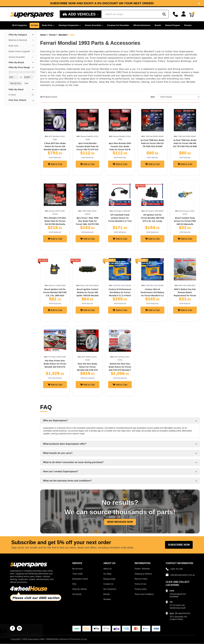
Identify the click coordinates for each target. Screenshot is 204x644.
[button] (20, 25)
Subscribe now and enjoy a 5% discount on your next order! (102, 3)
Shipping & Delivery (143, 574)
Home (43, 35)
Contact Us (108, 584)
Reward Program (173, 25)
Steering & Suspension (70, 25)
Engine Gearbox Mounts (84, 82)
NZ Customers (110, 589)
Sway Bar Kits (107, 82)
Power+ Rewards (142, 569)
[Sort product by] (179, 97)
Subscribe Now (179, 545)
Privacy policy (141, 589)
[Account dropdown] (184, 14)
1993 (72, 35)
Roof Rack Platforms (128, 82)
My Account (77, 569)
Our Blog (107, 574)
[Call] (175, 14)
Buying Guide (109, 579)
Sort (153, 97)
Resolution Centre (80, 579)
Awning (145, 82)
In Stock (21, 95)
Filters (162, 61)
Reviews (188, 25)
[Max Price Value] (29, 77)
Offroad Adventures (142, 25)
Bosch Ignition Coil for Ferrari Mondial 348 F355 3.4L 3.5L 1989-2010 (55, 292)
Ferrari (52, 35)
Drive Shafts (125, 61)
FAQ (74, 584)
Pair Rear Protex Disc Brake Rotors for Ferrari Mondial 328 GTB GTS (55, 364)
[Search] (164, 14)
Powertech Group (79, 639)
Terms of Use (140, 584)
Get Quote (77, 594)
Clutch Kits (162, 82)
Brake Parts (48, 25)
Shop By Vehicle (79, 589)
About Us (108, 569)
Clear (27, 83)
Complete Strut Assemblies (55, 64)
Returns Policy (141, 579)
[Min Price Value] (14, 77)
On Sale (34, 25)
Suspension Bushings (179, 61)
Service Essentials (94, 25)
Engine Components (145, 61)
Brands (158, 25)
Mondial (63, 35)
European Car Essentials (118, 25)
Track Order (77, 574)
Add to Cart (55, 164)
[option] (102, 3)
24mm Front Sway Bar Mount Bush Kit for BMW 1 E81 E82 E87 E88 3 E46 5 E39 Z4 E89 (27, 631)
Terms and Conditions (144, 594)
